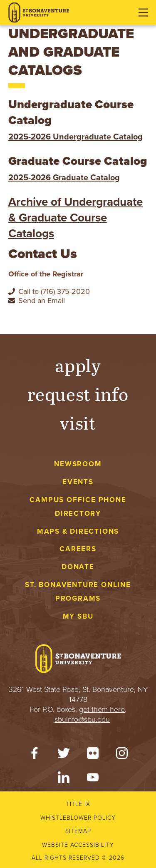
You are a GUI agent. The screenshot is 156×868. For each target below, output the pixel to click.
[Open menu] (143, 12)
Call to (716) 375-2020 (54, 291)
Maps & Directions (78, 531)
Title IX (78, 804)
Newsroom (78, 464)
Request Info (78, 394)
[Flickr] (93, 755)
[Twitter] (64, 755)
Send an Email (42, 301)
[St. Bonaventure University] (39, 13)
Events (78, 482)
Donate (78, 567)
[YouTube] (93, 779)
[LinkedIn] (64, 779)
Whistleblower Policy (78, 818)
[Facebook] (35, 755)
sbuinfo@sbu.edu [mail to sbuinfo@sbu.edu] (82, 719)
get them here (102, 709)
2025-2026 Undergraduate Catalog (76, 137)
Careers (78, 549)
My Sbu (78, 616)
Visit (78, 422)
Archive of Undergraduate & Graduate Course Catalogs (76, 218)
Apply (78, 365)
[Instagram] (122, 755)
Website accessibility (78, 845)
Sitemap (78, 831)
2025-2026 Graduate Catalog (64, 178)
